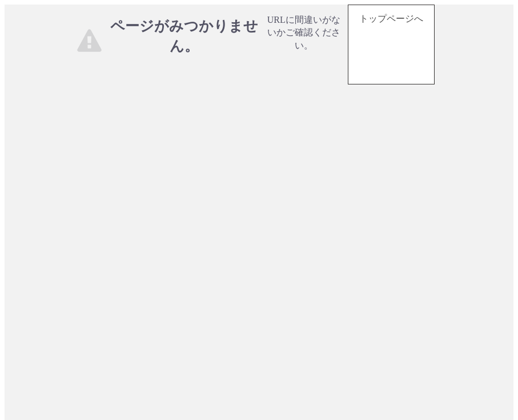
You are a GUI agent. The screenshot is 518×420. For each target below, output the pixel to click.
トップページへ (391, 19)
